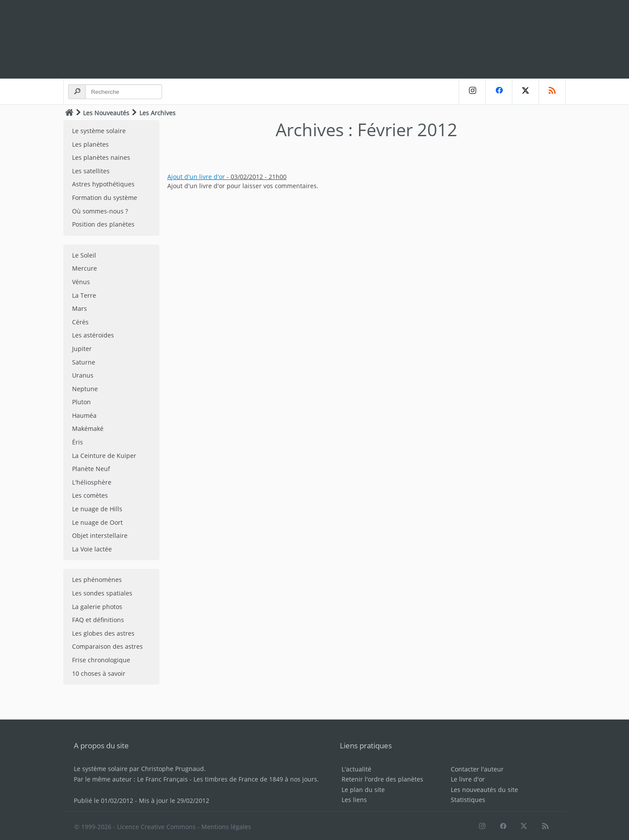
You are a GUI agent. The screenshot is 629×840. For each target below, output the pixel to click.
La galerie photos (97, 607)
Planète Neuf (91, 469)
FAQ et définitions (98, 620)
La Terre (84, 295)
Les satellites (91, 171)
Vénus (81, 282)
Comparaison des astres (107, 646)
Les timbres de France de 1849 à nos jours (255, 779)
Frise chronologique (101, 660)
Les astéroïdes (93, 335)
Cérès (80, 322)
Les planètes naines (101, 157)
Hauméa (84, 415)
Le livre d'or (468, 779)
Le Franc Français (162, 779)
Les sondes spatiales (102, 593)
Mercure (85, 268)
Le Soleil (84, 255)
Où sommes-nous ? (100, 211)
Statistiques (468, 800)
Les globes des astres (103, 633)
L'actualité (356, 769)
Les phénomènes (97, 580)
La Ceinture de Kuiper (104, 456)
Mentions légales (226, 827)
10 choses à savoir (99, 673)
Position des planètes (103, 224)
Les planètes (90, 144)
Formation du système (105, 198)
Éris (78, 442)
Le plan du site (363, 790)
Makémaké (88, 429)
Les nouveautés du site (484, 790)
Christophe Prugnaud (173, 769)
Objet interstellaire (100, 535)
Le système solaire (99, 131)
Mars (79, 308)
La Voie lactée (92, 549)
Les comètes (90, 495)
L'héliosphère (92, 482)
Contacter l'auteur (477, 769)
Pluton (81, 402)
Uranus (83, 375)
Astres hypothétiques (103, 184)
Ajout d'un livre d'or (196, 177)
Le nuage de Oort (97, 522)
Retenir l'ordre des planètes (382, 779)
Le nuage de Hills (97, 509)
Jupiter (82, 349)
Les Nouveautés (106, 113)
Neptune (85, 389)
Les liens (354, 800)
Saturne (84, 362)
